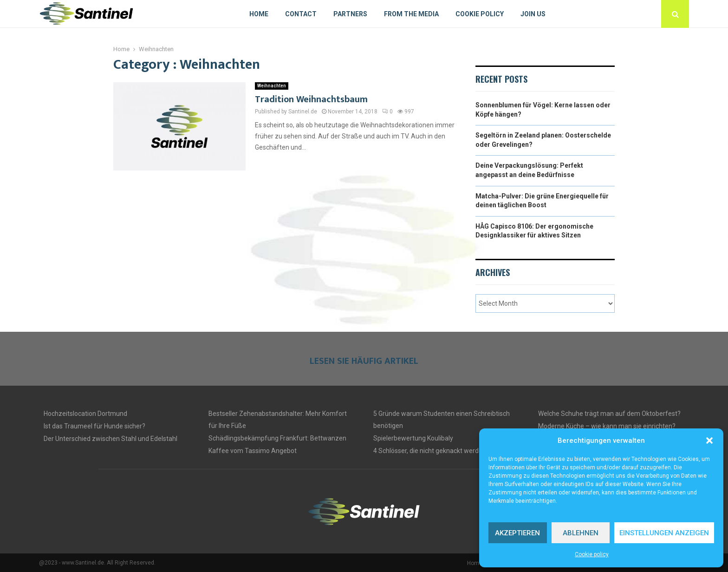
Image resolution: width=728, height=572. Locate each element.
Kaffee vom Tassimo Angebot (253, 451)
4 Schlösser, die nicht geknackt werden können (441, 451)
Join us (533, 14)
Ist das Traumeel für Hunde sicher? (94, 426)
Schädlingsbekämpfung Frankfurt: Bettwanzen (277, 438)
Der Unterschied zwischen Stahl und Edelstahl (110, 439)
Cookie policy (592, 554)
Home (259, 14)
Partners (350, 14)
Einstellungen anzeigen (664, 533)
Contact (301, 14)
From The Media (411, 14)
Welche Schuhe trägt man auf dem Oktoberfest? (609, 414)
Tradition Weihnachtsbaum (311, 99)
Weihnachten (272, 86)
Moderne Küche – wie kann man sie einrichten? (607, 426)
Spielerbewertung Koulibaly (413, 438)
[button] (709, 441)
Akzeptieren (517, 533)
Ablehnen (581, 533)
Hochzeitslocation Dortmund (85, 414)
